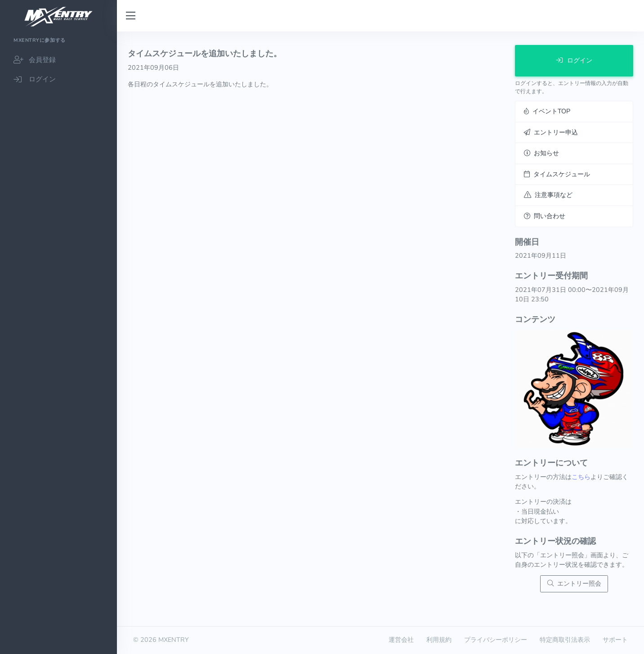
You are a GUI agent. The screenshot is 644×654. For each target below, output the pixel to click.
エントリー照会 (574, 583)
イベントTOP (547, 111)
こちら (581, 477)
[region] (58, 343)
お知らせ (541, 153)
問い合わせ (545, 216)
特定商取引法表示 (565, 640)
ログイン (574, 60)
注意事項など (548, 195)
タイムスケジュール (557, 174)
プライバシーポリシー (496, 640)
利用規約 (439, 640)
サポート (615, 640)
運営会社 (401, 640)
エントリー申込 (551, 132)
